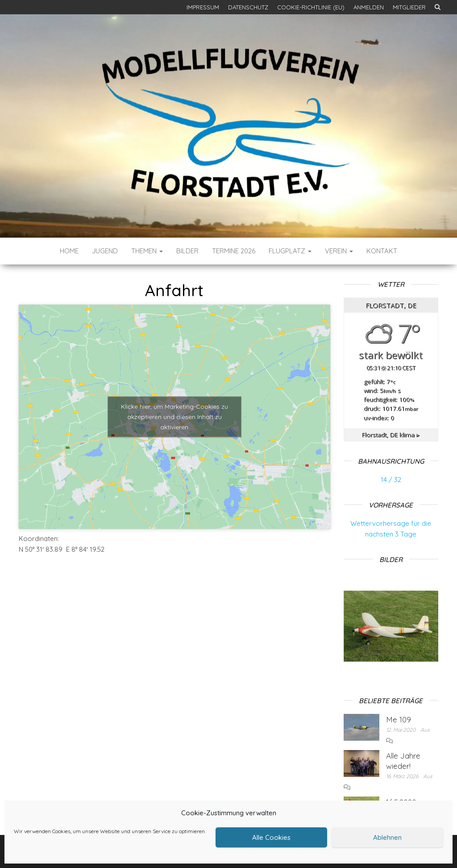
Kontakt (382, 251)
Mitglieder (409, 7)
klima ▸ (391, 435)
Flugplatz (290, 251)
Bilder (187, 251)
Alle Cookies (271, 837)
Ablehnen (387, 837)
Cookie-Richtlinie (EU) (311, 7)
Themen (147, 251)
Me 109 (399, 719)
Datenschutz (248, 7)
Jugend (105, 251)
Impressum (203, 7)
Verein (339, 251)
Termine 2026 (234, 251)
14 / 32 (391, 480)
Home (69, 251)
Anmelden (369, 7)
